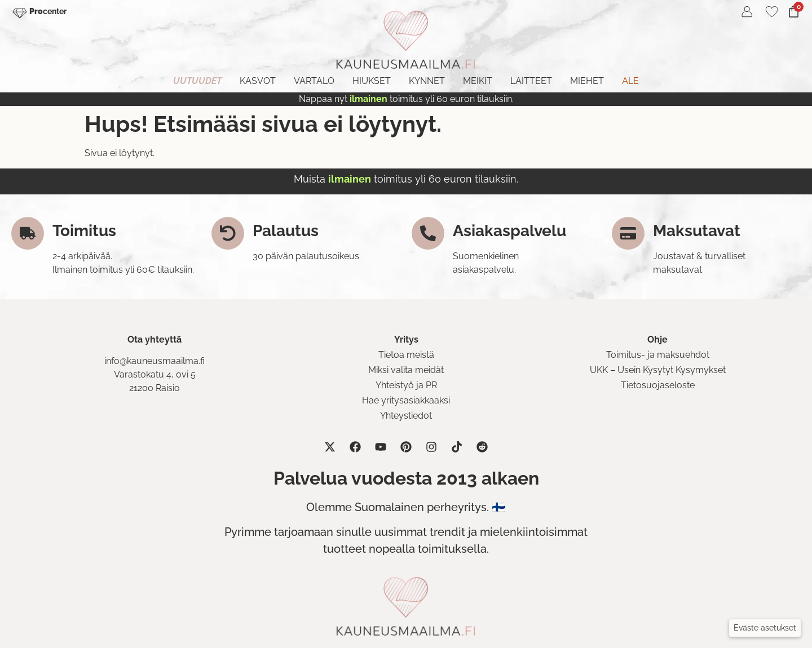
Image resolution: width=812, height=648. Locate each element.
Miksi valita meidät (406, 370)
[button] (765, 628)
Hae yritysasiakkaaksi (406, 400)
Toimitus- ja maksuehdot (658, 355)
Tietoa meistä (406, 355)
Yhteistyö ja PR (406, 385)
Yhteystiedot (406, 416)
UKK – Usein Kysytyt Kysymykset (658, 370)
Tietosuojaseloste (658, 385)
